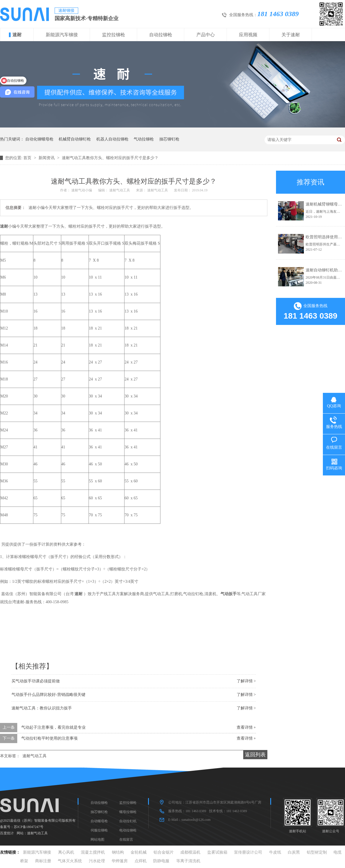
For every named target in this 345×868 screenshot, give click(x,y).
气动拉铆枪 (144, 139)
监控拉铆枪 (114, 35)
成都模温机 (190, 852)
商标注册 (43, 861)
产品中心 (206, 35)
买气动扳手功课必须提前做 (36, 681)
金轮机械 (139, 852)
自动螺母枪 (99, 821)
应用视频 (248, 35)
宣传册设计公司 (248, 852)
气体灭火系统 (70, 861)
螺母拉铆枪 (128, 812)
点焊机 (141, 861)
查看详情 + (246, 727)
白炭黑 (294, 852)
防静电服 (161, 861)
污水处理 (97, 861)
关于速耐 (291, 35)
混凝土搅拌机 (93, 852)
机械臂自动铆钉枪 (75, 139)
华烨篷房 (120, 861)
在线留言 (126, 840)
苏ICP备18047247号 (29, 827)
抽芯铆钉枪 (169, 139)
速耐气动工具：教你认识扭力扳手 (42, 708)
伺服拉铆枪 (99, 830)
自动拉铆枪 (161, 35)
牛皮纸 (275, 852)
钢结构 (118, 852)
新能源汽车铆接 (62, 35)
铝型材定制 (317, 852)
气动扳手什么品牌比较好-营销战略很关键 (48, 695)
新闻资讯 (47, 158)
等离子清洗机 (188, 861)
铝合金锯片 (164, 852)
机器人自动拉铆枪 (112, 139)
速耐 (17, 35)
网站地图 (97, 840)
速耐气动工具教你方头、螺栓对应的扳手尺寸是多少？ (110, 158)
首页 (28, 158)
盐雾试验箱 (217, 852)
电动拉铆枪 (128, 830)
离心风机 (66, 852)
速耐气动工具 (34, 756)
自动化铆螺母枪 (39, 139)
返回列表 (255, 755)
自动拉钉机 (128, 821)
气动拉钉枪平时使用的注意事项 (49, 738)
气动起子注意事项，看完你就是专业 (53, 727)
